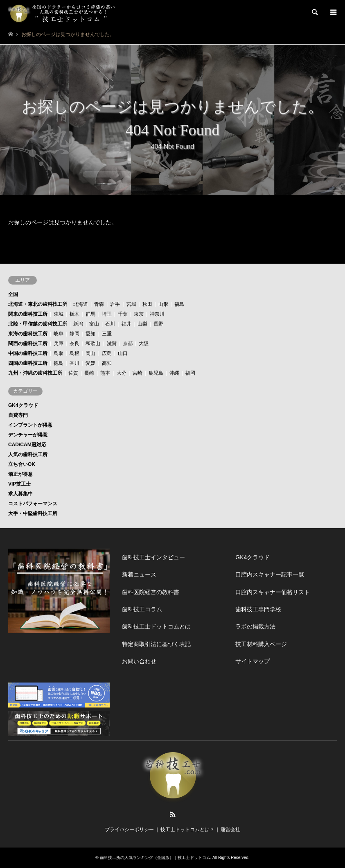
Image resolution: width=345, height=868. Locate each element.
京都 (128, 344)
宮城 (131, 304)
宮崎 (138, 373)
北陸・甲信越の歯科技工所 (38, 324)
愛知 (90, 334)
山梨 (142, 324)
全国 (13, 294)
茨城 (59, 314)
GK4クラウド (23, 405)
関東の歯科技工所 (28, 314)
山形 (163, 304)
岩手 (115, 304)
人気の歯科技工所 (28, 454)
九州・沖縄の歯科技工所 (35, 373)
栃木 (74, 314)
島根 (74, 353)
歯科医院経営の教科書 (151, 592)
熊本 (105, 373)
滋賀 (112, 344)
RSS (173, 814)
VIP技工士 (19, 484)
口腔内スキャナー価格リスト (273, 592)
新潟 (78, 324)
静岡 (74, 334)
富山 (94, 324)
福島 (179, 304)
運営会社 (230, 830)
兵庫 (59, 344)
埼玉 (107, 314)
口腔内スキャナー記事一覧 (270, 574)
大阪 (144, 344)
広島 (107, 353)
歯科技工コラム (142, 609)
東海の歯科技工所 (28, 334)
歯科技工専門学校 (258, 609)
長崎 (89, 373)
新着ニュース (139, 574)
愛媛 (90, 363)
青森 (99, 304)
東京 (139, 314)
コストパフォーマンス (33, 504)
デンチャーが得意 (28, 435)
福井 (126, 324)
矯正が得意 (20, 474)
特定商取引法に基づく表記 (156, 644)
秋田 (147, 304)
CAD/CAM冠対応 (27, 445)
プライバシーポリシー (129, 830)
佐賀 (73, 373)
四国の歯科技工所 (28, 363)
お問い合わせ (139, 661)
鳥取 (59, 353)
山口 (123, 353)
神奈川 (157, 314)
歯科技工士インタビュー (153, 557)
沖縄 (174, 373)
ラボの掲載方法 (255, 626)
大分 (122, 373)
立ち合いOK (22, 464)
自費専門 (18, 415)
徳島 (59, 363)
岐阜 (59, 334)
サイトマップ (253, 661)
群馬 (90, 314)
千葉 (123, 314)
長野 (158, 324)
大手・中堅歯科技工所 (33, 513)
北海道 (81, 304)
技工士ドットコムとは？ (187, 830)
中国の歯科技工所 (28, 353)
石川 (110, 324)
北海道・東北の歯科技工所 (38, 304)
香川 (74, 363)
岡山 (90, 353)
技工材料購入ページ (261, 644)
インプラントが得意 (30, 425)
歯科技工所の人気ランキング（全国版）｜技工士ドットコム (155, 858)
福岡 (190, 373)
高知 (107, 363)
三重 (107, 334)
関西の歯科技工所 (28, 344)
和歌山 (93, 344)
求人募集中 (20, 494)
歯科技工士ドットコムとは (156, 626)
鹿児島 (156, 373)
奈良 (74, 344)
